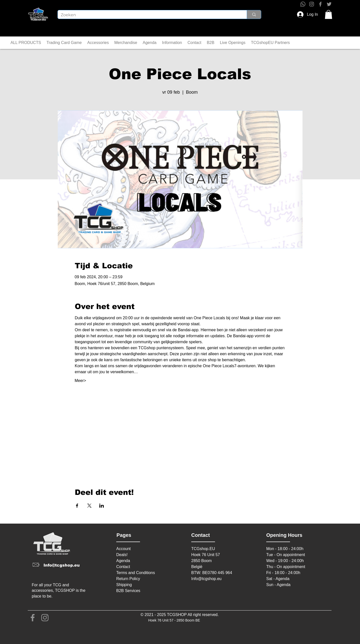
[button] (328, 14)
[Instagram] (312, 4)
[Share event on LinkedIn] (102, 506)
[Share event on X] (89, 506)
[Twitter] (329, 4)
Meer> (80, 381)
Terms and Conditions (136, 573)
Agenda (123, 561)
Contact (123, 567)
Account (123, 549)
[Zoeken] (148, 15)
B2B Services (128, 591)
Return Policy (128, 579)
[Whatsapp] (303, 4)
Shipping (124, 585)
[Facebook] (320, 4)
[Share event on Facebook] (77, 506)
